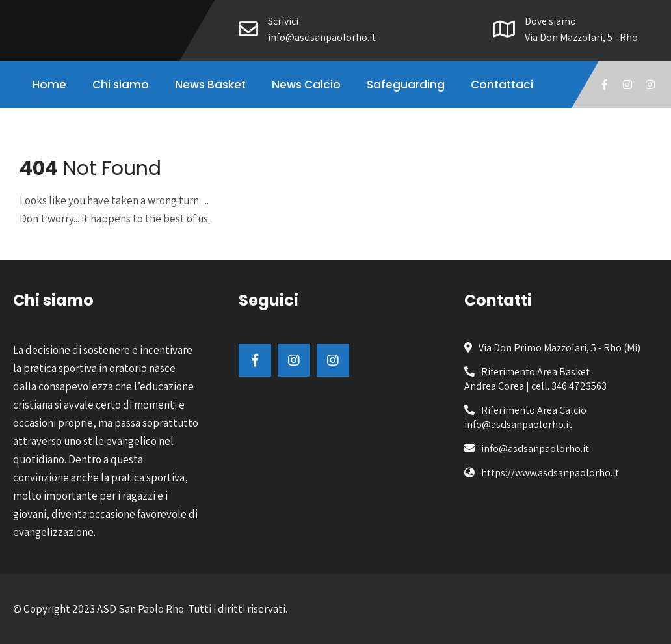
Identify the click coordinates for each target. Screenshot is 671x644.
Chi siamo (121, 85)
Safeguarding (406, 85)
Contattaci (502, 85)
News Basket (210, 85)
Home (49, 85)
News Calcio (306, 85)
